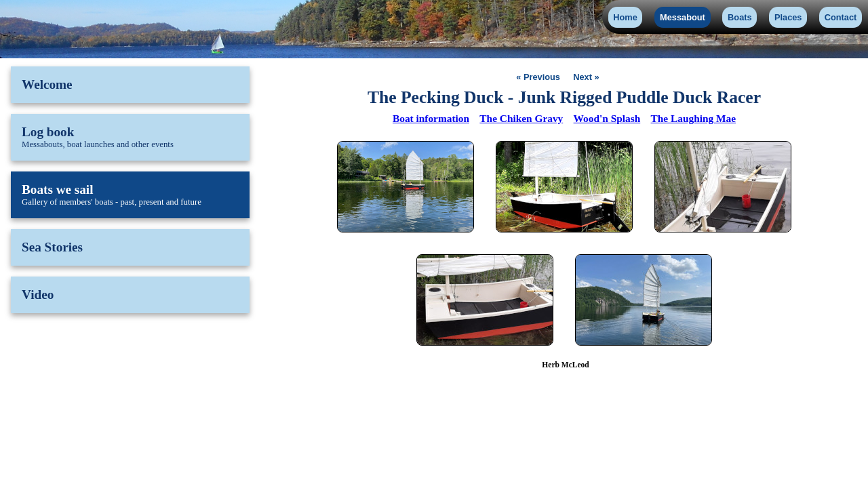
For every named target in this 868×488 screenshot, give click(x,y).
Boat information (431, 118)
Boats (740, 17)
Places (788, 17)
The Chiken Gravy (521, 118)
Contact (841, 17)
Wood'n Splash (607, 118)
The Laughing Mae (693, 118)
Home (625, 17)
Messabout (683, 17)
